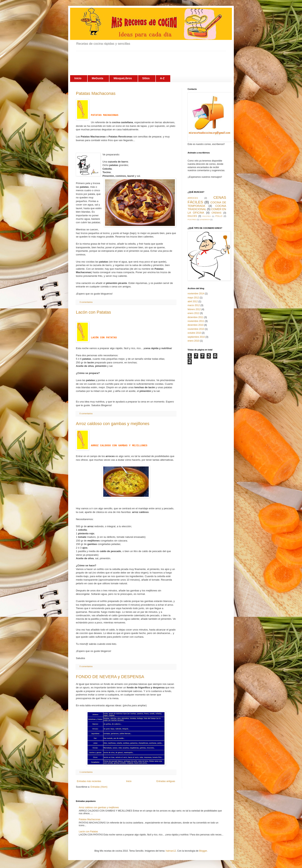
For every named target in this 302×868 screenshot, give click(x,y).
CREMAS (216, 213)
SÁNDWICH (205, 219)
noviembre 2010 (196, 329)
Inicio (129, 781)
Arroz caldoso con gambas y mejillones (113, 424)
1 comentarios (86, 772)
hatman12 (171, 851)
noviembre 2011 (196, 321)
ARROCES (193, 198)
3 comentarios (86, 302)
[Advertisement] (146, 60)
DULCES (192, 216)
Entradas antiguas (166, 781)
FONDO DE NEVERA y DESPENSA (110, 677)
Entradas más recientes (89, 781)
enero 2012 (193, 313)
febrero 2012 (194, 309)
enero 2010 (193, 341)
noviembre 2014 (196, 294)
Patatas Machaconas (96, 93)
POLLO (219, 216)
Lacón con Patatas (93, 312)
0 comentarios (86, 413)
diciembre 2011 (195, 317)
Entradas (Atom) (99, 787)
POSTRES (192, 219)
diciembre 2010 (195, 325)
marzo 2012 (194, 305)
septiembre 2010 (196, 337)
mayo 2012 (193, 298)
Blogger (203, 851)
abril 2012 (193, 301)
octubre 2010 (194, 333)
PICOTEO (207, 216)
